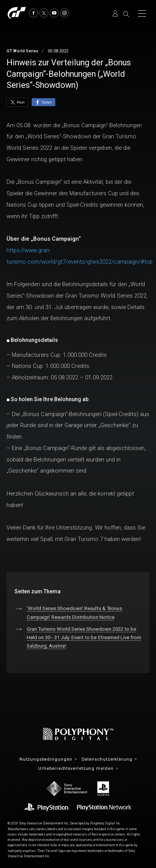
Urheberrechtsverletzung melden (76, 768)
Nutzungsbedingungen (46, 759)
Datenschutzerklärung (107, 759)
